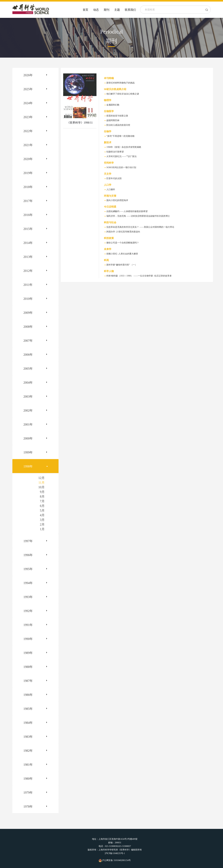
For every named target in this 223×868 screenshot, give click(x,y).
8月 (42, 496)
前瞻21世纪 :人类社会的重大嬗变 (122, 254)
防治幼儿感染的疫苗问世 (118, 125)
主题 (117, 10)
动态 (96, 10)
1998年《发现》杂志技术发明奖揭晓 (124, 147)
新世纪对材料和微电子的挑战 (120, 83)
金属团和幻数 (113, 105)
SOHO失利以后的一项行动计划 (121, 167)
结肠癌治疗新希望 (115, 152)
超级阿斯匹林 (113, 120)
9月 (42, 492)
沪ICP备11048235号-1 (115, 853)
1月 (42, 529)
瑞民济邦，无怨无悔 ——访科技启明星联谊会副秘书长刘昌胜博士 (138, 216)
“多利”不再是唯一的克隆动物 (120, 136)
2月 (42, 524)
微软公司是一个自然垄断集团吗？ (123, 243)
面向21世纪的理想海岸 (117, 200)
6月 (42, 506)
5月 (42, 510)
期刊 (107, 10)
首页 (85, 10)
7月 (42, 501)
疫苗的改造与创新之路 (117, 116)
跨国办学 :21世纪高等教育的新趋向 (123, 232)
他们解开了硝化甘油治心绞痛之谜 (123, 94)
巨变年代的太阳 (114, 178)
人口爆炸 (111, 189)
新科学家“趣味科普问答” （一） (122, 265)
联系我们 (130, 10)
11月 (41, 483)
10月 (42, 487)
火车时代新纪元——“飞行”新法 (121, 156)
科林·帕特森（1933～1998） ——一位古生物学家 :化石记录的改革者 (139, 276)
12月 (42, 478)
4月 (42, 515)
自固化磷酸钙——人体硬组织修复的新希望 (127, 211)
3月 (42, 520)
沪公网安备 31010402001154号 (115, 860)
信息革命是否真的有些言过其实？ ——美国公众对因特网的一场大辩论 (140, 227)
